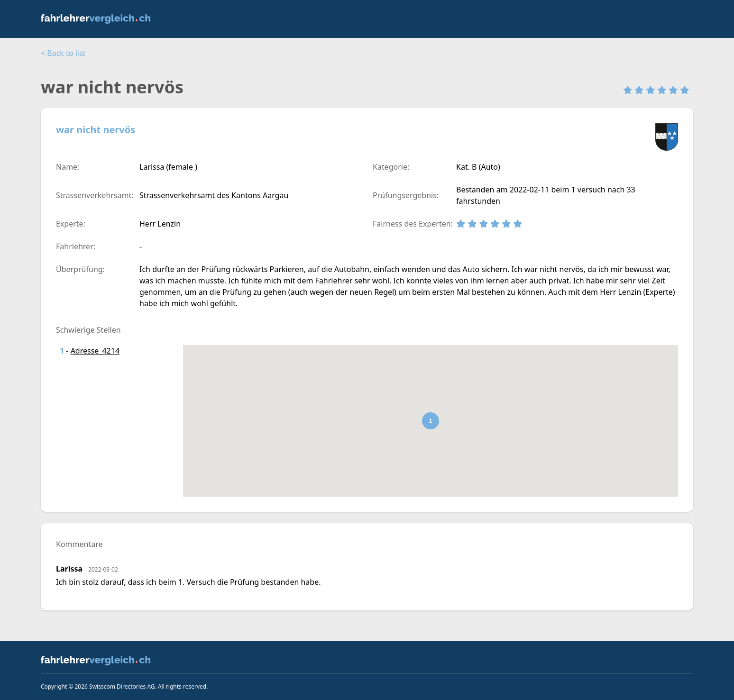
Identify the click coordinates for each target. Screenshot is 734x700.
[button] (431, 421)
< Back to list (63, 53)
